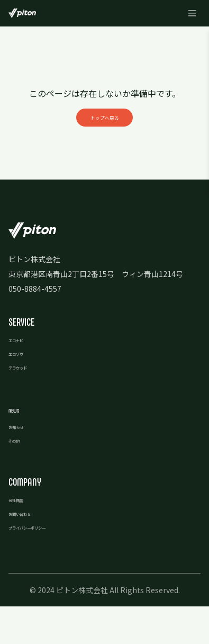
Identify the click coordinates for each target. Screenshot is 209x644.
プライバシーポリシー (46, 564)
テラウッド (27, 404)
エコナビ (23, 377)
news (18, 446)
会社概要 (23, 536)
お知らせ (23, 463)
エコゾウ (23, 390)
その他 (20, 477)
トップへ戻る (105, 133)
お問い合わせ (31, 550)
